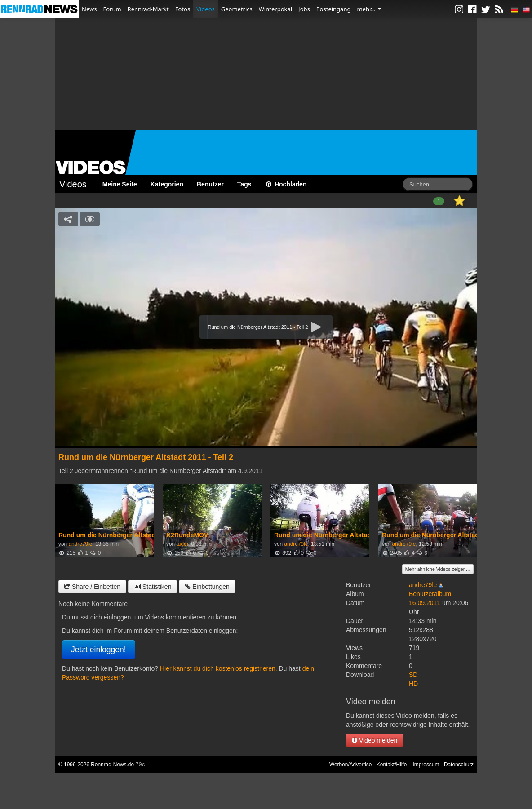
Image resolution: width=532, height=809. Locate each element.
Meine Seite (120, 184)
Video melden (375, 740)
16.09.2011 (425, 603)
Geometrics (237, 9)
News (89, 9)
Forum (112, 9)
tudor (182, 544)
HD (413, 684)
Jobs (304, 9)
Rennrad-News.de (112, 765)
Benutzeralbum (430, 594)
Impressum (426, 765)
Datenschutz (459, 765)
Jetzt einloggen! (99, 650)
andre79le (80, 544)
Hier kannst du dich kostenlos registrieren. (219, 668)
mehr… (369, 9)
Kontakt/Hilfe (392, 765)
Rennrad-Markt (148, 9)
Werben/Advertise (350, 765)
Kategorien (167, 184)
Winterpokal (275, 9)
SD (413, 675)
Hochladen (286, 184)
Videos (206, 9)
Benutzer (210, 184)
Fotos (183, 9)
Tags (244, 184)
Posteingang (334, 9)
